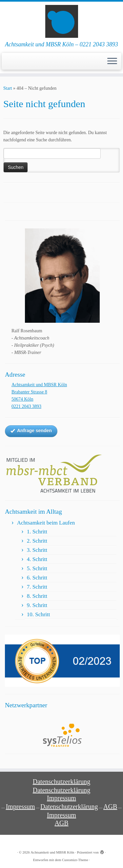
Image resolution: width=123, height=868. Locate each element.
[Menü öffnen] (112, 61)
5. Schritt (37, 568)
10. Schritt (39, 614)
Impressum (61, 798)
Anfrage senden (31, 431)
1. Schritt (37, 532)
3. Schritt (37, 550)
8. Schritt (37, 596)
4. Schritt (37, 559)
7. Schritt (37, 587)
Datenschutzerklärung (61, 782)
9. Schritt (37, 605)
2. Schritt (37, 541)
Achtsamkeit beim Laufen (46, 523)
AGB (110, 807)
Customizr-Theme (75, 860)
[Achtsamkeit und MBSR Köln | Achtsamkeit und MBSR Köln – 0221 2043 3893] (61, 21)
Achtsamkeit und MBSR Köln (52, 852)
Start (8, 88)
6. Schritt (37, 578)
